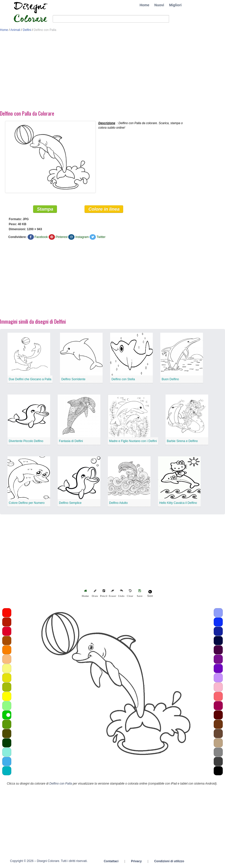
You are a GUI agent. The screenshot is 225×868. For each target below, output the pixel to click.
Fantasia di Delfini (71, 441)
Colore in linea (104, 209)
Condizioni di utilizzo (169, 861)
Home (144, 5)
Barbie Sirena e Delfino (182, 441)
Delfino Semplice (70, 503)
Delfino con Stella (123, 379)
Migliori (175, 5)
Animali (15, 30)
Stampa (45, 209)
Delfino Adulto (118, 503)
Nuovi (159, 5)
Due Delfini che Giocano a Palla (30, 379)
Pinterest (62, 237)
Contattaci (111, 861)
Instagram (82, 237)
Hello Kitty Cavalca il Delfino (178, 503)
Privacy (136, 861)
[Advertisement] (106, 72)
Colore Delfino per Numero (27, 503)
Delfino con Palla (61, 784)
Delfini (27, 30)
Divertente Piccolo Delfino (26, 441)
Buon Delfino (170, 379)
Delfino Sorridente (73, 379)
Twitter (101, 237)
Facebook (41, 237)
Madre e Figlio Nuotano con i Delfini (133, 441)
